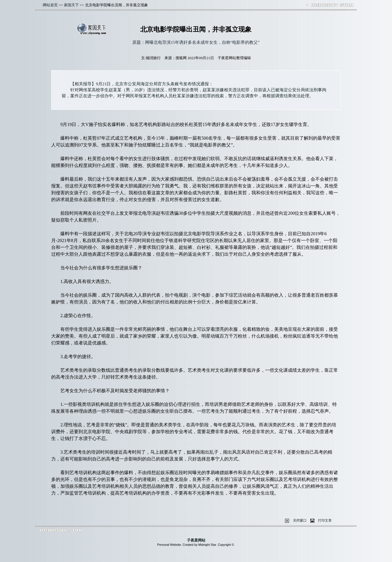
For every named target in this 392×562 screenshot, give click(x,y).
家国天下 (71, 5)
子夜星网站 (196, 540)
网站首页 (50, 5)
